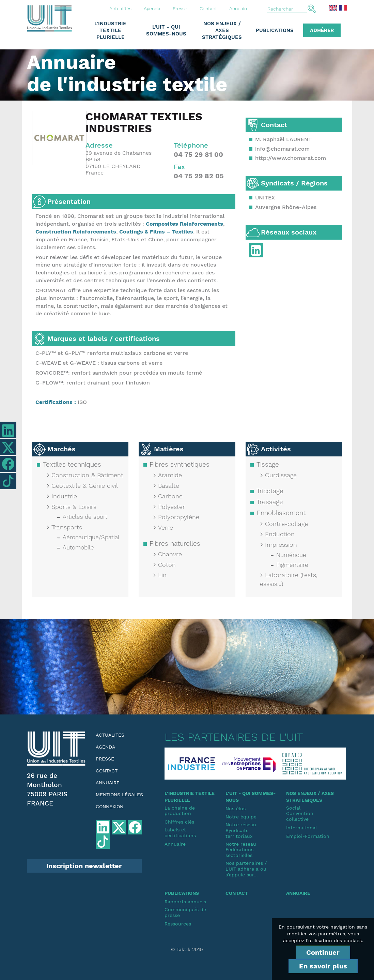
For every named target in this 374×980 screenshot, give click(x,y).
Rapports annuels (185, 902)
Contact (208, 9)
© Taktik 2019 (187, 949)
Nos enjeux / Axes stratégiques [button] (222, 30)
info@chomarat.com (282, 149)
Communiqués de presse (185, 912)
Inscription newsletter (84, 866)
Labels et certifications (180, 833)
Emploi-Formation (308, 836)
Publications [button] (275, 30)
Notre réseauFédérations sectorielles (241, 850)
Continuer (323, 952)
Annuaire (239, 9)
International (301, 828)
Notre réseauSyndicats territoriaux (241, 830)
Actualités (120, 9)
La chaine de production (180, 811)
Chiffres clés (179, 822)
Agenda (152, 9)
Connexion (110, 806)
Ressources (178, 924)
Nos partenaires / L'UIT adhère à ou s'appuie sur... (246, 869)
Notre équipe (241, 817)
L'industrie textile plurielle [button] (110, 30)
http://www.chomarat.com (291, 158)
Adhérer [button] (322, 30)
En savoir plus (323, 966)
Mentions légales (119, 795)
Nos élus (236, 809)
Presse (180, 9)
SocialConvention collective (300, 814)
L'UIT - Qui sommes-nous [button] (166, 30)
